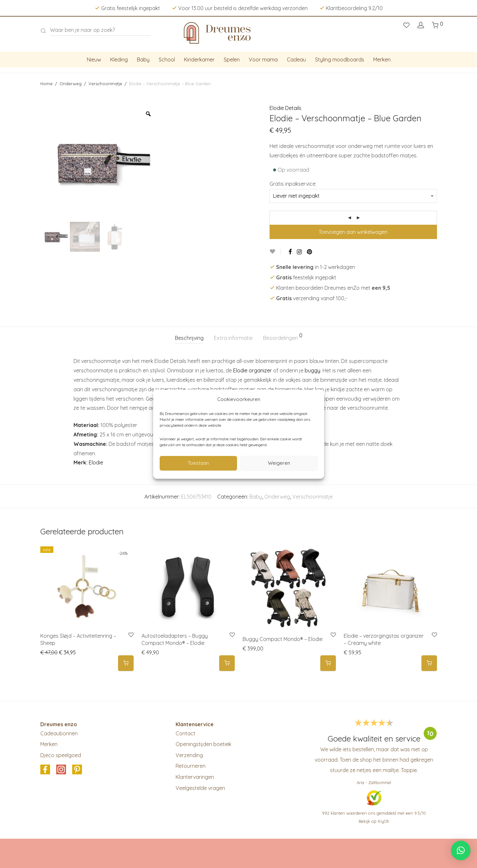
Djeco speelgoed (61, 755)
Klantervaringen (195, 777)
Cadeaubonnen (59, 733)
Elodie (96, 462)
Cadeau (296, 60)
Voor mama (263, 60)
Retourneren (191, 766)
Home (46, 84)
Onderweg (71, 84)
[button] (126, 663)
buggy (312, 370)
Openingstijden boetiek (203, 744)
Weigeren (279, 463)
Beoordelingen (283, 337)
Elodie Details (285, 108)
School (167, 60)
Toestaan (198, 463)
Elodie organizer (252, 370)
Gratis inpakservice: (293, 184)
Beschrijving (189, 338)
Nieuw (94, 60)
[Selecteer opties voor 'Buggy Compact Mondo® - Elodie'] (328, 663)
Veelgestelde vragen (200, 788)
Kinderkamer (199, 60)
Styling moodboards (340, 60)
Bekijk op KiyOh (374, 821)
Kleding (119, 60)
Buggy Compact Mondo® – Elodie (283, 639)
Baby (143, 60)
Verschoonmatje (105, 84)
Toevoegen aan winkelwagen (353, 232)
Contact (185, 733)
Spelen (232, 60)
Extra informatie (233, 338)
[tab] (189, 338)
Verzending (189, 755)
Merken (382, 60)
